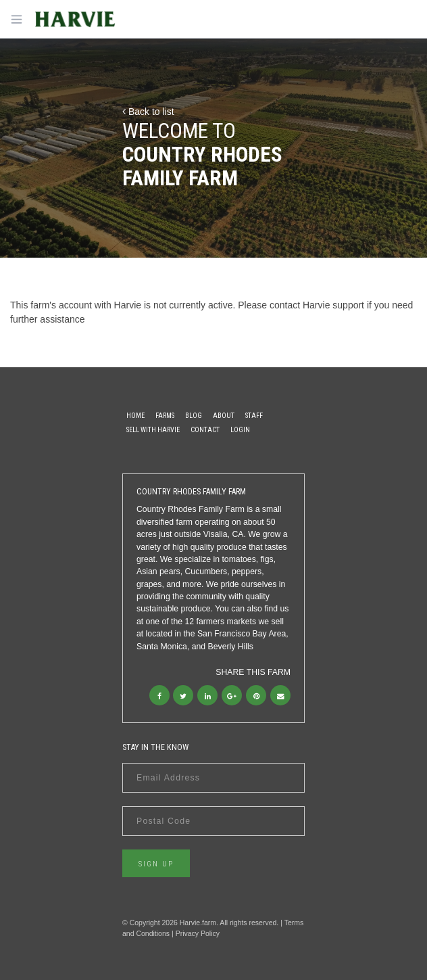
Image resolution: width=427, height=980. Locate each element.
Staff (254, 416)
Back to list (148, 112)
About (224, 416)
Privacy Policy (198, 933)
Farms (165, 416)
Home (135, 416)
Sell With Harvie (153, 430)
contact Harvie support (317, 305)
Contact (205, 430)
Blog (194, 416)
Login (240, 430)
